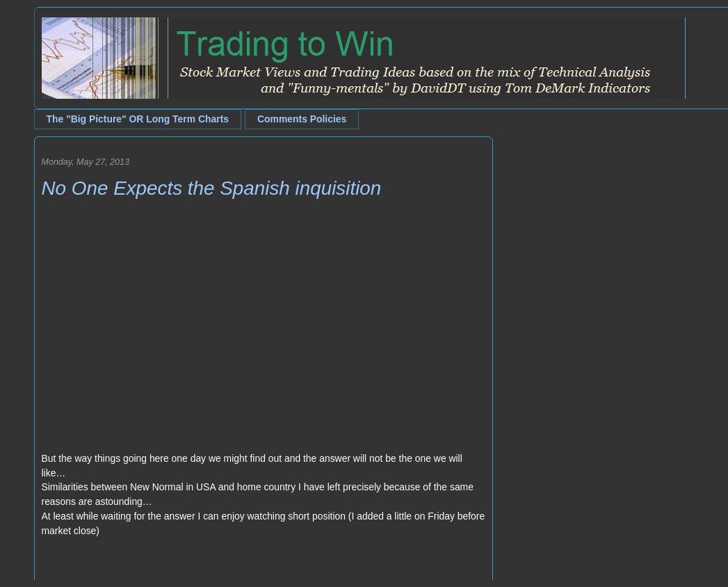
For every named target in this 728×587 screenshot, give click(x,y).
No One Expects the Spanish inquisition (212, 188)
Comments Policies (302, 119)
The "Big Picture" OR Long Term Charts (138, 119)
